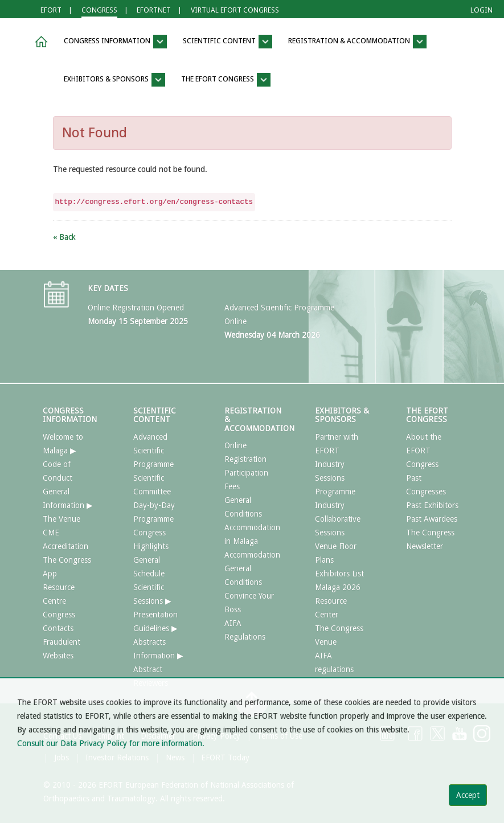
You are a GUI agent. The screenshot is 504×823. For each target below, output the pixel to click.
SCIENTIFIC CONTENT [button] (228, 42)
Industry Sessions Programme (335, 478)
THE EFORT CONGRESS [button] (226, 80)
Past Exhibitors (432, 505)
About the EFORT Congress (424, 451)
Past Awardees (432, 519)
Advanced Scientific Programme (153, 451)
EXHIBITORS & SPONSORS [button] (114, 80)
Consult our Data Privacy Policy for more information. (111, 743)
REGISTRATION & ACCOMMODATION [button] (357, 42)
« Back (64, 237)
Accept (468, 795)
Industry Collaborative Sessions (338, 519)
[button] (39, 42)
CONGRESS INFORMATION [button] (115, 42)
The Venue (62, 519)
